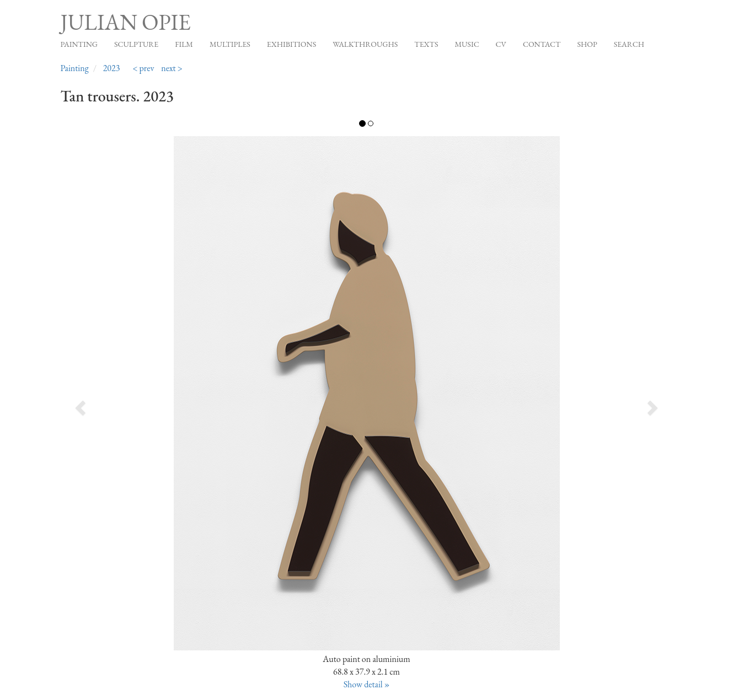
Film (184, 44)
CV (501, 44)
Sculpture (136, 44)
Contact (542, 44)
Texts (426, 44)
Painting (79, 44)
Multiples (230, 44)
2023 (112, 68)
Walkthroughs (365, 44)
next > (172, 68)
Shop (587, 44)
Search (629, 44)
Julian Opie (126, 22)
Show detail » (367, 684)
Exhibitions (291, 44)
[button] (122, 404)
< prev (143, 68)
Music (467, 44)
